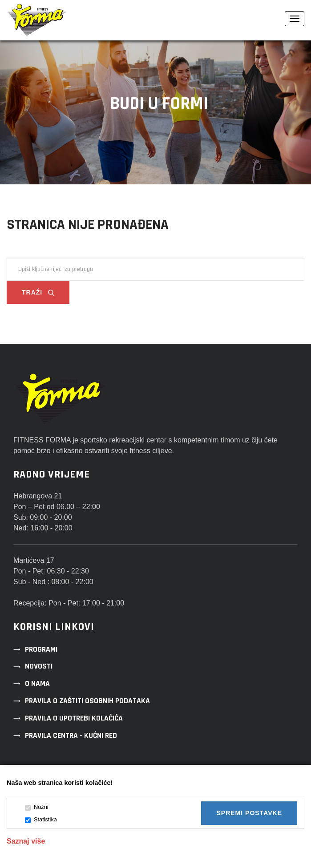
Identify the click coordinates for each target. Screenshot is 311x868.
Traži (38, 292)
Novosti (39, 666)
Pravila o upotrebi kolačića (74, 718)
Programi (41, 649)
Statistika (41, 820)
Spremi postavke (249, 813)
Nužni (37, 807)
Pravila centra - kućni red (71, 736)
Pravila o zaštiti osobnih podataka (87, 701)
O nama (37, 684)
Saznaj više (26, 841)
